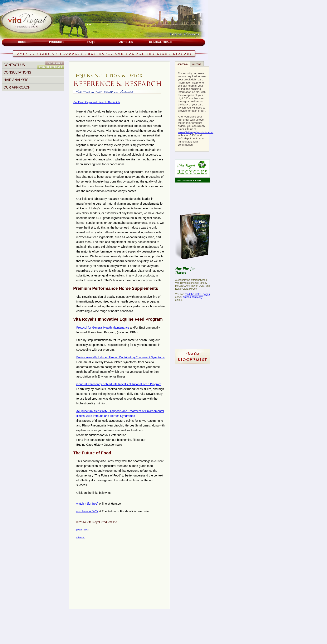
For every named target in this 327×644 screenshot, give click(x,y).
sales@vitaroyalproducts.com (196, 132)
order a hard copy (193, 297)
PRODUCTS (57, 42)
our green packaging (189, 180)
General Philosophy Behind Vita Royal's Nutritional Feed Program (119, 384)
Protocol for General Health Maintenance (103, 328)
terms (86, 530)
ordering (183, 64)
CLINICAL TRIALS (161, 42)
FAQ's (91, 42)
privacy (79, 530)
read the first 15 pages (197, 294)
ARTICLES (126, 42)
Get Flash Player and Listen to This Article (97, 102)
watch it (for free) (87, 504)
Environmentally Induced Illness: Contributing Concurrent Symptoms (120, 357)
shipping (197, 64)
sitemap (81, 538)
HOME (22, 42)
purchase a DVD (87, 511)
